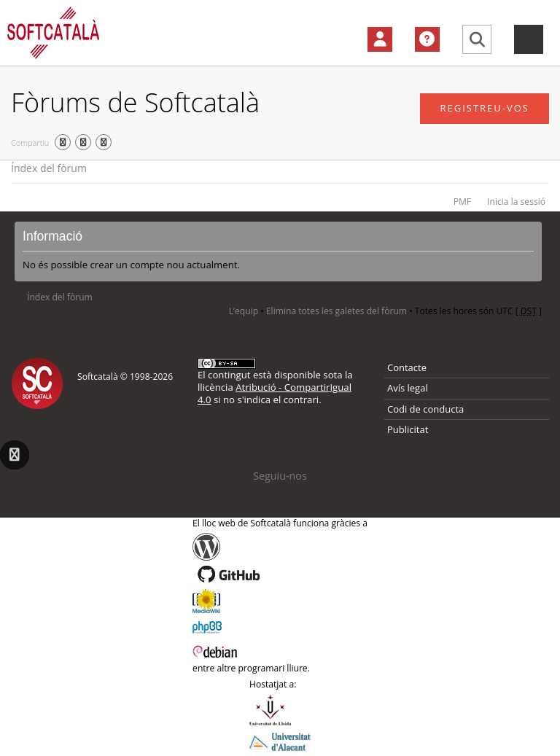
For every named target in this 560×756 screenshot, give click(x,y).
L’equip (244, 311)
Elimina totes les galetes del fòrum (337, 311)
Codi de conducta (425, 409)
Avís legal (408, 388)
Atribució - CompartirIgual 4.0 (275, 393)
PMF (462, 202)
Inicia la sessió (516, 202)
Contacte (407, 367)
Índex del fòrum (49, 168)
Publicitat (408, 429)
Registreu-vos (485, 108)
